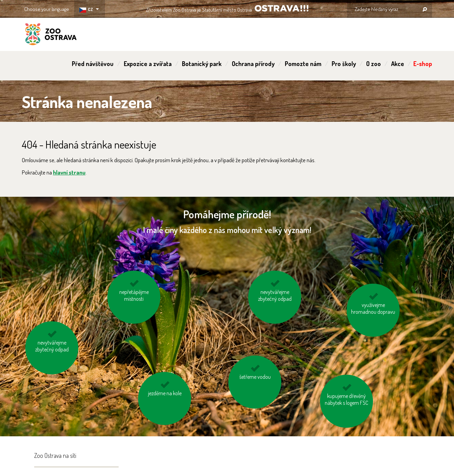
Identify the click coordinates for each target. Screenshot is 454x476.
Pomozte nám (303, 64)
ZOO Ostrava (51, 35)
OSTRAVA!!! (282, 8)
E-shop (423, 64)
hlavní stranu (69, 172)
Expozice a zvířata (148, 64)
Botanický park (202, 64)
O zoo (373, 64)
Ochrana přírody (253, 64)
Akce (398, 64)
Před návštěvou (93, 64)
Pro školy (344, 64)
